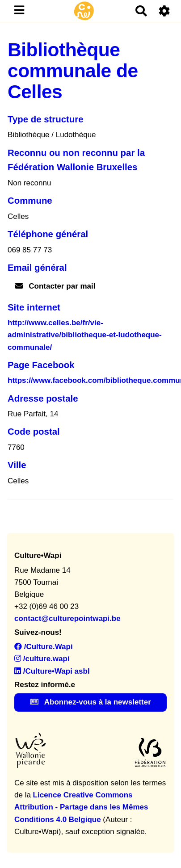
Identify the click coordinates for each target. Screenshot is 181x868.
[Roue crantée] (165, 11)
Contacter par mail (55, 286)
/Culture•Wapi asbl (52, 671)
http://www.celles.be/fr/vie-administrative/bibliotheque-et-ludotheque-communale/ (85, 335)
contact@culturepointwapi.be (67, 619)
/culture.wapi (42, 659)
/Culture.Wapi (44, 647)
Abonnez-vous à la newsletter (90, 702)
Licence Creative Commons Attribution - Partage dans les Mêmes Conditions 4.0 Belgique (81, 807)
